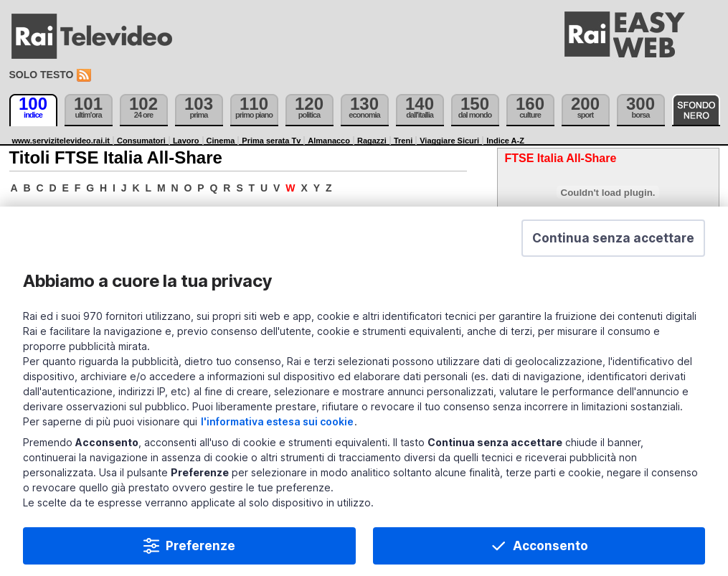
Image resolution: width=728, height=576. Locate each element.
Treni (403, 141)
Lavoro (186, 141)
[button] (613, 255)
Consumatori (141, 141)
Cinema (221, 141)
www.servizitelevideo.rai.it (61, 141)
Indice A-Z (505, 141)
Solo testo (42, 75)
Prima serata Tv (271, 141)
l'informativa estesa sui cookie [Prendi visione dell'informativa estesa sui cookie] (277, 438)
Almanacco (329, 141)
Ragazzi (372, 141)
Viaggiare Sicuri (449, 141)
